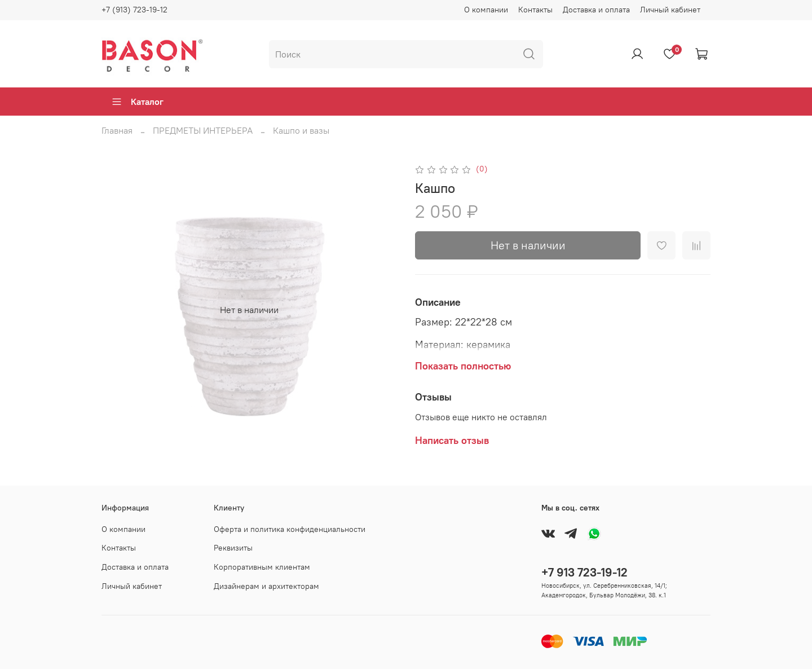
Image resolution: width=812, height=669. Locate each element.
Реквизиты (233, 548)
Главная (117, 130)
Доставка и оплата (596, 10)
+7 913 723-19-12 (584, 572)
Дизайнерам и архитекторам (266, 586)
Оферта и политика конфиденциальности (290, 529)
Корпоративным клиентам (262, 567)
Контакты (535, 10)
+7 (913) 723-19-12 (134, 10)
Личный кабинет (670, 10)
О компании (486, 10)
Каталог (137, 102)
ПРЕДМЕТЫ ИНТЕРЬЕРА (203, 130)
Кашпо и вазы (301, 130)
